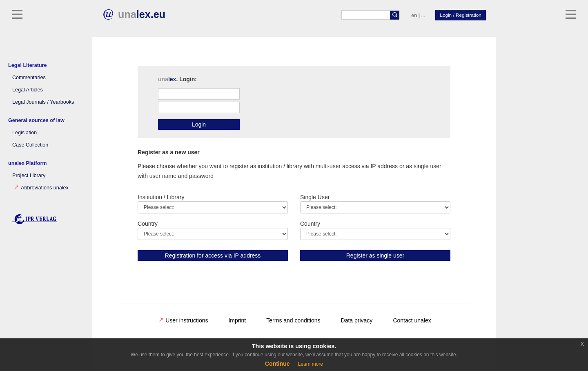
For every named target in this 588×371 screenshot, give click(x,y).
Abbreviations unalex (41, 188)
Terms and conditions (293, 320)
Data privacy (357, 320)
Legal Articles (28, 90)
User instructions (183, 320)
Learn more (311, 364)
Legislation (24, 133)
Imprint (237, 320)
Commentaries (29, 78)
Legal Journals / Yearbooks (43, 102)
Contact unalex (412, 320)
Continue (277, 364)
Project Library (29, 176)
